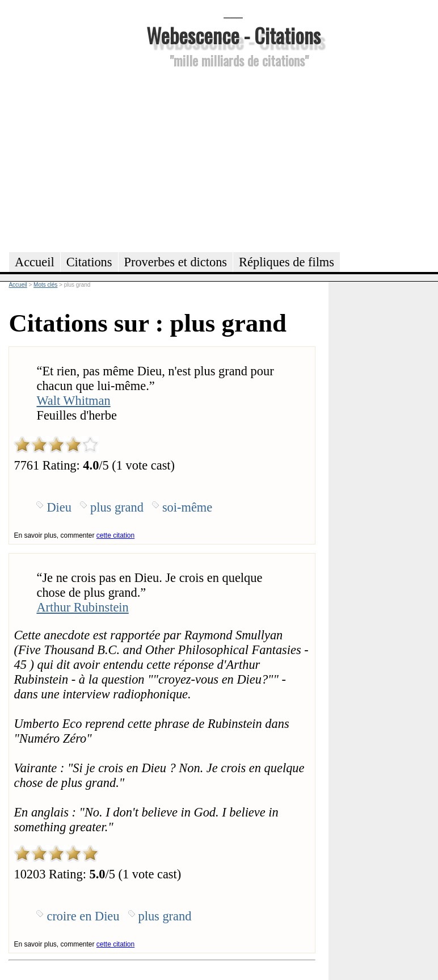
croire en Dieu (83, 916)
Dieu (59, 507)
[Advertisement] (233, 158)
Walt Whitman (73, 401)
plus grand (117, 507)
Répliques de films (287, 262)
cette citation (115, 535)
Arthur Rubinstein (82, 607)
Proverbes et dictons (176, 262)
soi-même (187, 507)
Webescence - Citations (233, 35)
